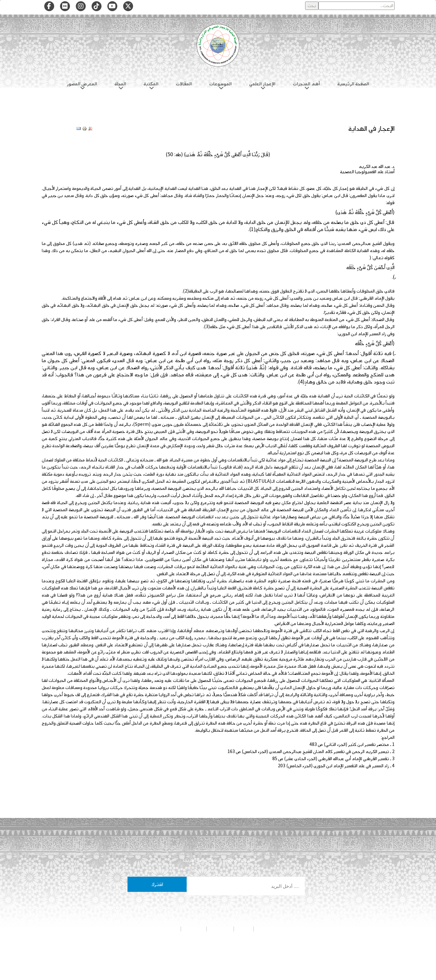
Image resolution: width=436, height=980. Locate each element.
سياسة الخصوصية (271, 929)
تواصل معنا (194, 929)
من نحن (244, 929)
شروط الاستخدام (165, 929)
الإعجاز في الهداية (371, 128)
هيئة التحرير (220, 929)
